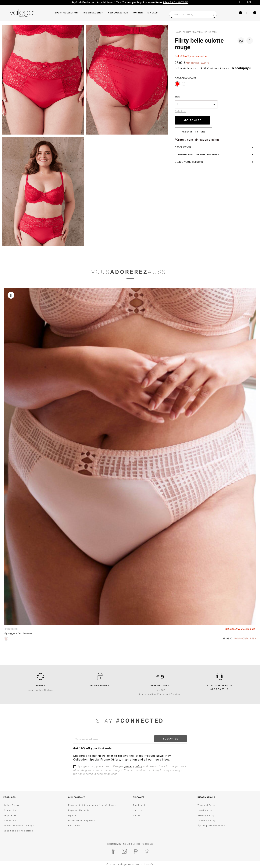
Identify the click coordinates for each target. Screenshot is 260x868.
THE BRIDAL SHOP (93, 13)
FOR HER (138, 13)
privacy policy (133, 766)
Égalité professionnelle (211, 826)
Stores (137, 815)
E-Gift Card (74, 826)
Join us (137, 810)
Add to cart (192, 120)
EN (249, 2)
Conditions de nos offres (18, 831)
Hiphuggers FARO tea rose (18, 633)
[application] (251, 859)
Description (183, 147)
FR (241, 2)
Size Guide (10, 821)
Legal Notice (205, 810)
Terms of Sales (206, 805)
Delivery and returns (189, 162)
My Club (153, 13)
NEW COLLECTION (118, 13)
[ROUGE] (177, 84)
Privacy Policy (206, 815)
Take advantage (162, 2)
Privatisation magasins (82, 821)
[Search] (193, 14)
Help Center (10, 815)
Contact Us (10, 810)
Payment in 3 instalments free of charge (92, 805)
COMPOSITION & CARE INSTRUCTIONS (197, 155)
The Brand (139, 805)
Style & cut (180, 111)
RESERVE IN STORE (194, 132)
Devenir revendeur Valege (19, 826)
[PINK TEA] (6, 639)
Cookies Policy (206, 821)
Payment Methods (79, 810)
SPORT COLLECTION (66, 13)
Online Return (12, 805)
